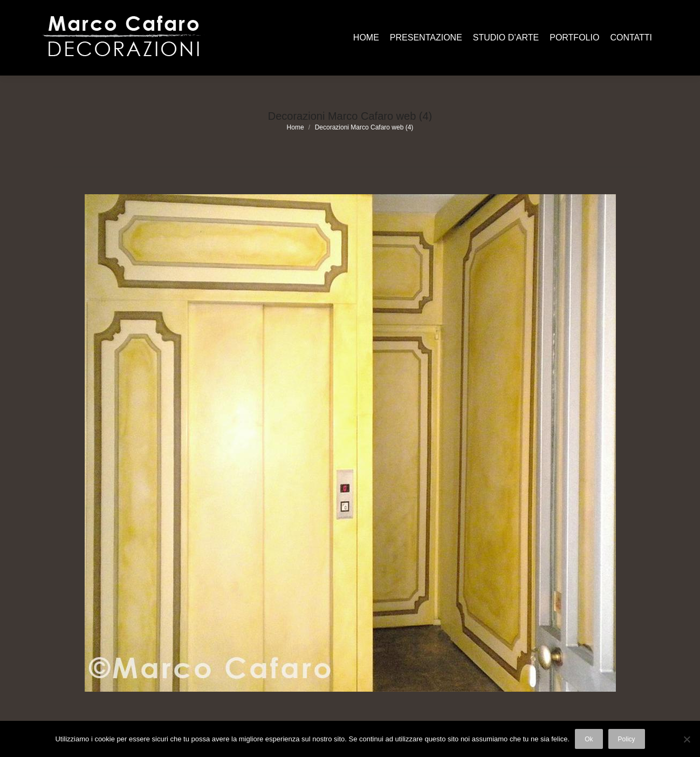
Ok (589, 739)
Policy (627, 739)
